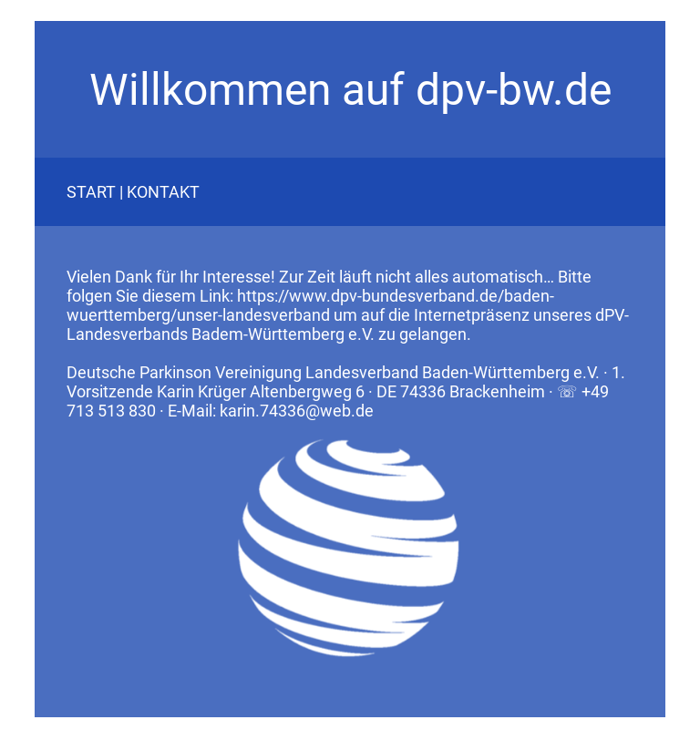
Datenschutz (78, 724)
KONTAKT (163, 192)
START (91, 192)
